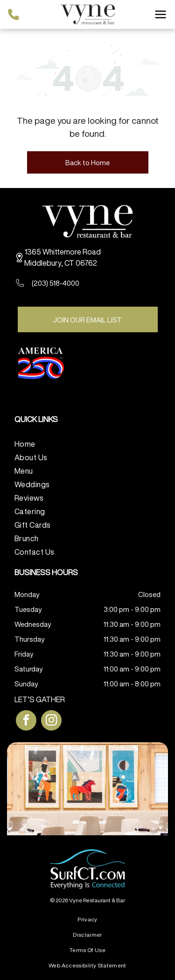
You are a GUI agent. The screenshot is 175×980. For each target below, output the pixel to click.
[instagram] (51, 722)
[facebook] (26, 722)
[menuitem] (87, 443)
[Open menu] (161, 14)
